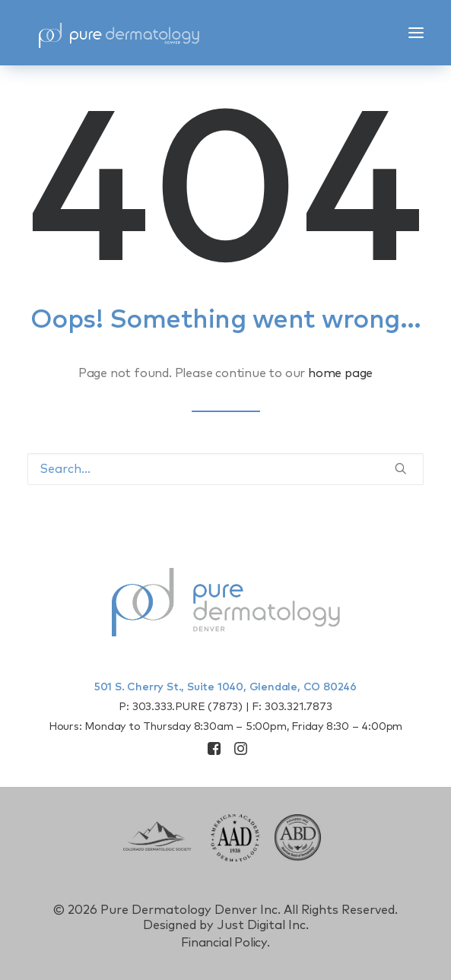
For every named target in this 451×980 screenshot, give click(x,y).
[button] (416, 33)
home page (340, 373)
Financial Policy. (225, 943)
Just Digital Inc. (263, 925)
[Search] (225, 469)
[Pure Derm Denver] (119, 33)
